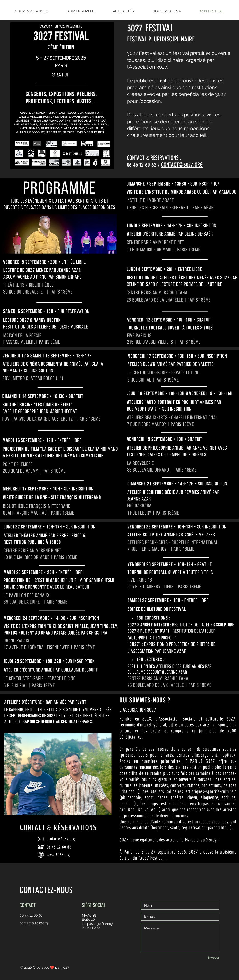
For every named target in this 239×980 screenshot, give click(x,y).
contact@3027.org (34, 923)
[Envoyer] (214, 958)
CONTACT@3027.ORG (182, 165)
